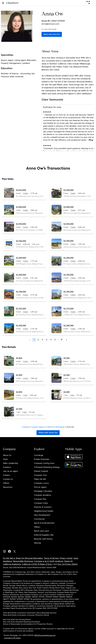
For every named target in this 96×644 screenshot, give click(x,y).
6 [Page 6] (55, 340)
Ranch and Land (41, 531)
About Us (7, 455)
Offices (6, 483)
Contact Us (8, 479)
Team (5, 459)
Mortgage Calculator (43, 491)
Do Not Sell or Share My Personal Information (23, 558)
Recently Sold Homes (43, 539)
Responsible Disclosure (23, 561)
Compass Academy (43, 495)
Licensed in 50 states (12, 638)
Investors (7, 467)
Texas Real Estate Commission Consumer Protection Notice (26, 615)
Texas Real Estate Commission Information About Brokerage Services (30, 613)
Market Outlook (41, 471)
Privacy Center (66, 558)
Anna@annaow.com (50, 24)
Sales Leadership (10, 463)
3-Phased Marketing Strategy (47, 467)
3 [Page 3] (42, 340)
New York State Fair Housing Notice (17, 620)
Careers (6, 475)
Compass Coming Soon (44, 463)
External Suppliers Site (44, 535)
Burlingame (60, 427)
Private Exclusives (42, 459)
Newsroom (8, 487)
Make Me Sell (40, 479)
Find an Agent (40, 487)
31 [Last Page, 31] (62, 340)
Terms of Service (51, 558)
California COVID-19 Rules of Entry (37, 564)
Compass (26, 427)
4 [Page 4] (47, 340)
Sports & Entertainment (44, 523)
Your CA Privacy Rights (67, 564)
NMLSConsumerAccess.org (45, 635)
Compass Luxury (41, 483)
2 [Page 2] (38, 340)
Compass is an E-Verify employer (49, 561)
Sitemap (37, 543)
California (50, 427)
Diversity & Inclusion (43, 507)
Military (37, 527)
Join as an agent (10, 471)
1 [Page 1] (34, 340)
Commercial (39, 519)
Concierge (39, 455)
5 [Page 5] (51, 340)
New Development (42, 515)
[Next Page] (66, 340)
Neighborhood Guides (44, 511)
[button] (3, 3)
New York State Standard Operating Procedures (21, 622)
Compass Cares (41, 503)
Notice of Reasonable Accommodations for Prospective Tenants (28, 624)
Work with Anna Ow (52, 34)
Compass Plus (40, 499)
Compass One (40, 475)
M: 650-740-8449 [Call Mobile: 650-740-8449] (49, 29)
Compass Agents (38, 427)
